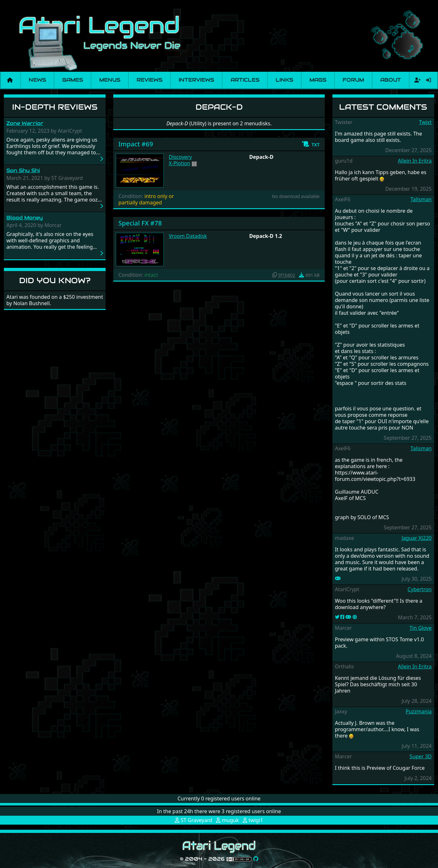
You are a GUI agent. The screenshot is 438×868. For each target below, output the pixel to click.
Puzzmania (419, 711)
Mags (318, 80)
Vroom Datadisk (188, 236)
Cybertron (420, 589)
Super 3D (421, 756)
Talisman (421, 199)
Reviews (149, 80)
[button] (311, 144)
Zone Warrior (25, 123)
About (391, 80)
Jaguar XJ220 (417, 538)
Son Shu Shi (23, 170)
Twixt (425, 122)
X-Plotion (180, 163)
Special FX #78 (140, 223)
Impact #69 (136, 144)
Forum (353, 80)
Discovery (180, 157)
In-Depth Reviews (55, 107)
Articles (245, 80)
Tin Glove (421, 628)
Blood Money (25, 218)
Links (284, 80)
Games (73, 80)
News (37, 80)
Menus (110, 80)
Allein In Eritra (415, 161)
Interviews (196, 80)
